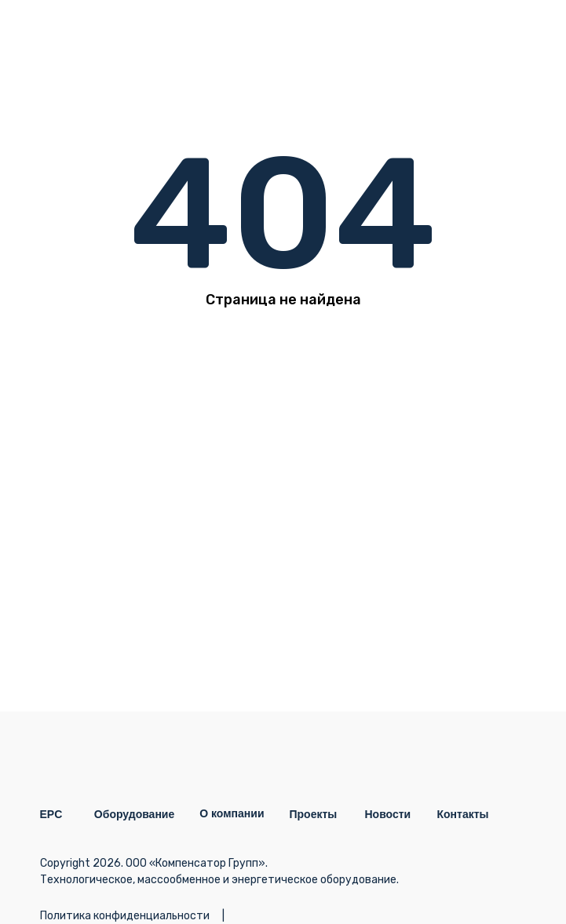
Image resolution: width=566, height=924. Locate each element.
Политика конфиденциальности (125, 916)
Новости (388, 814)
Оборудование (134, 814)
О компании (232, 813)
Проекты (314, 814)
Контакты (463, 814)
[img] (509, 35)
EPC (51, 814)
